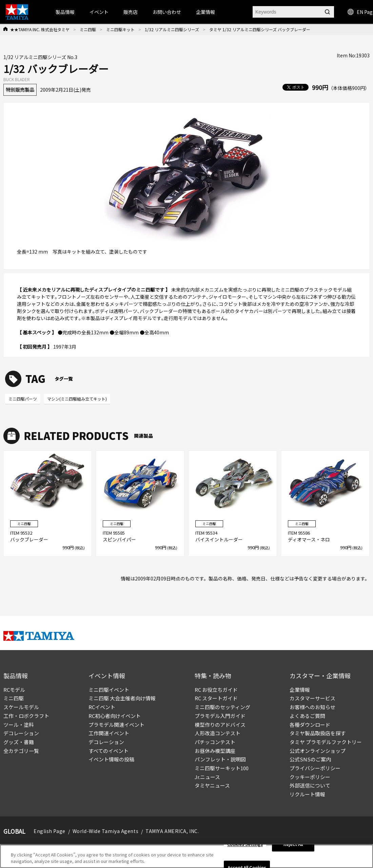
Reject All (293, 844)
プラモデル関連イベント (116, 725)
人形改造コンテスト (218, 733)
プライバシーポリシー (315, 768)
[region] (186, 856)
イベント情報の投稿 (111, 759)
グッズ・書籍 (19, 742)
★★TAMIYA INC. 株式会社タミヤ (40, 29)
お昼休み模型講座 (215, 751)
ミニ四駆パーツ (23, 399)
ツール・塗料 (19, 725)
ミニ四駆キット (120, 29)
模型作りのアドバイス (220, 725)
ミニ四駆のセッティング (222, 707)
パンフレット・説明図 (220, 759)
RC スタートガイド (216, 698)
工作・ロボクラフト (26, 716)
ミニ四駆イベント (109, 690)
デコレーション (21, 733)
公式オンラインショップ (318, 751)
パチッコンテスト (215, 742)
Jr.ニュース (207, 777)
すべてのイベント (109, 751)
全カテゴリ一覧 (21, 751)
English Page (50, 831)
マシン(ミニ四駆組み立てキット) (77, 399)
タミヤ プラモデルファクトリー (326, 742)
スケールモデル (21, 707)
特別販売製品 (20, 90)
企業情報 (300, 690)
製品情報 (65, 12)
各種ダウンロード (310, 725)
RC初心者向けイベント (115, 716)
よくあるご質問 (307, 716)
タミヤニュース (212, 785)
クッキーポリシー (310, 777)
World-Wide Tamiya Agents (105, 831)
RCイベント (102, 707)
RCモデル (14, 690)
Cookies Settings (245, 844)
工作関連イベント (109, 733)
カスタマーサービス (312, 698)
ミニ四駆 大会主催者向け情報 (122, 698)
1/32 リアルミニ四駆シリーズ (172, 29)
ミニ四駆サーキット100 (222, 768)
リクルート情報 (307, 794)
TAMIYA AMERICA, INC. (172, 831)
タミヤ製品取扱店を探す (318, 733)
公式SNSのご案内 (310, 759)
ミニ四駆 (88, 29)
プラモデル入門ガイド (220, 716)
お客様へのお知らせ (312, 707)
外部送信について (310, 785)
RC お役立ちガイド (216, 690)
